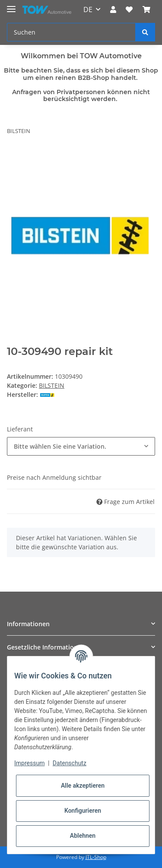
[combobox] (81, 446)
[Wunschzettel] (129, 10)
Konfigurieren (83, 811)
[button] (113, 10)
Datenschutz (70, 763)
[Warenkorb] (146, 10)
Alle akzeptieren (83, 786)
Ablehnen (83, 836)
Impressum (29, 763)
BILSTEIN (52, 385)
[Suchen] (71, 32)
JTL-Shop (96, 857)
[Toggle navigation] (11, 5)
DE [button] (88, 10)
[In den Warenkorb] (14, 158)
